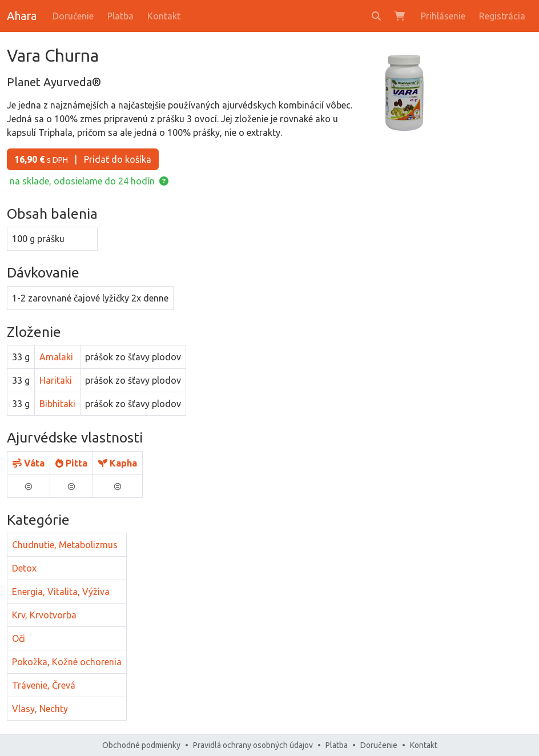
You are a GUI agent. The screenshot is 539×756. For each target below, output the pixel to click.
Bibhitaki (57, 404)
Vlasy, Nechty (40, 709)
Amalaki (56, 357)
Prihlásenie (443, 16)
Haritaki (56, 380)
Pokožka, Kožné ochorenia (67, 662)
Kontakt (164, 16)
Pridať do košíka (83, 159)
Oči (19, 638)
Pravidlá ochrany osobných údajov (253, 745)
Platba (120, 16)
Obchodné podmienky (141, 745)
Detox (24, 568)
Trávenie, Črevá (44, 685)
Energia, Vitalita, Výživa (61, 592)
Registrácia (502, 16)
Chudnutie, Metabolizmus (65, 545)
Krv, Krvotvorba (44, 615)
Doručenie (73, 16)
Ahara (22, 16)
